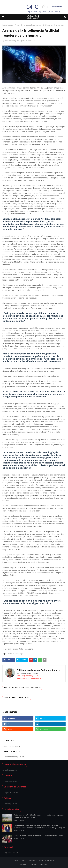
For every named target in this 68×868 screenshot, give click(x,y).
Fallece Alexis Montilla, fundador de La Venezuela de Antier (38, 836)
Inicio (16, 861)
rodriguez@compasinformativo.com (30, 678)
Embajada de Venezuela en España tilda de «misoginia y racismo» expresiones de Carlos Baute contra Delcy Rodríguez (39, 827)
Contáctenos (32, 861)
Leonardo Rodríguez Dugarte (14, 41)
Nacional (11, 654)
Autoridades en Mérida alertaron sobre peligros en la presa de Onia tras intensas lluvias (40, 816)
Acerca (23, 861)
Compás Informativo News (38, 865)
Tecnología (19, 25)
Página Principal (8, 25)
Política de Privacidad (47, 861)
